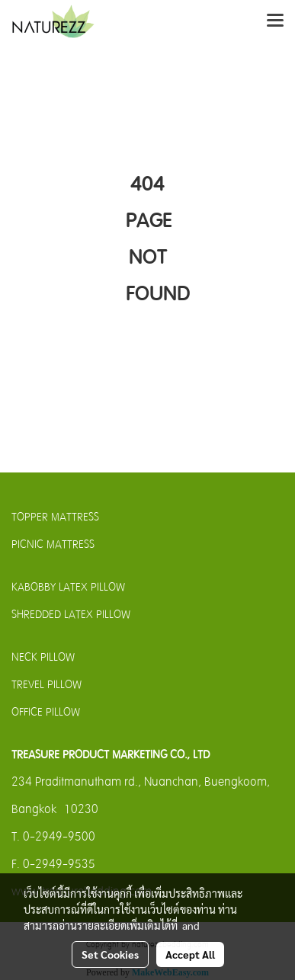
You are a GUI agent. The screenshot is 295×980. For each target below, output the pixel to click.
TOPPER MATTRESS (55, 517)
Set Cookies (110, 954)
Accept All (190, 954)
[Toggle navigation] (275, 21)
